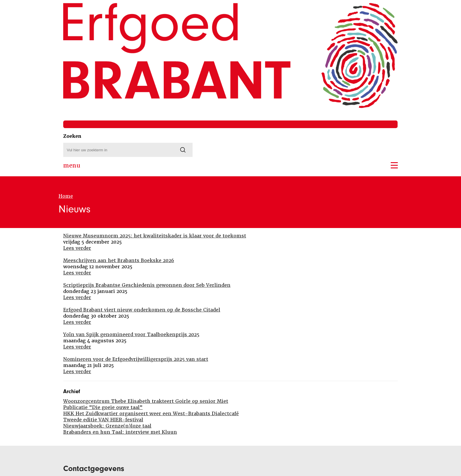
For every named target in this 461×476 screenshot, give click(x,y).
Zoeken (72, 136)
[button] (394, 165)
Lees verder (77, 248)
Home (66, 196)
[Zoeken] (183, 150)
